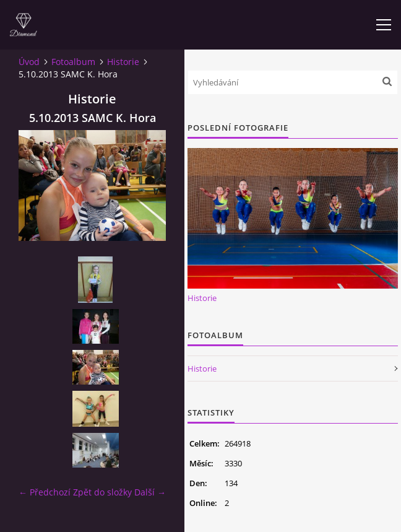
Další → (150, 492)
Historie (123, 62)
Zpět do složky (102, 492)
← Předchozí (45, 492)
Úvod (29, 62)
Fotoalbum (73, 62)
